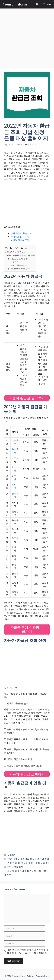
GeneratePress (43, 976)
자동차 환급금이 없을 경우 (18, 268)
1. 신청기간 (13, 262)
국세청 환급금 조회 (20, 240)
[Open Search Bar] (37, 4)
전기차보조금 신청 (20, 237)
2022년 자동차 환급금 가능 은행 (20, 255)
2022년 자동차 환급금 (15, 252)
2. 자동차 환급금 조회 (18, 265)
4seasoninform (15, 4)
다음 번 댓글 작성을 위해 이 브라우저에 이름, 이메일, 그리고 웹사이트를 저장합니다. (27, 951)
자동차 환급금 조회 (40, 859)
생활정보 (12, 855)
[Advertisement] (27, 37)
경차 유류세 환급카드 (21, 233)
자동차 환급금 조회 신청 (17, 259)
